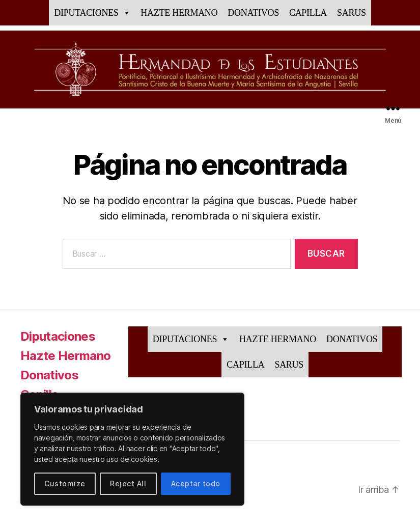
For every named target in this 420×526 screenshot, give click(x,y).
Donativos (253, 13)
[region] (132, 449)
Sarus (352, 13)
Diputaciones (92, 13)
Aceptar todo (196, 483)
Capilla (308, 13)
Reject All (128, 483)
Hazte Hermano (179, 13)
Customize (65, 483)
